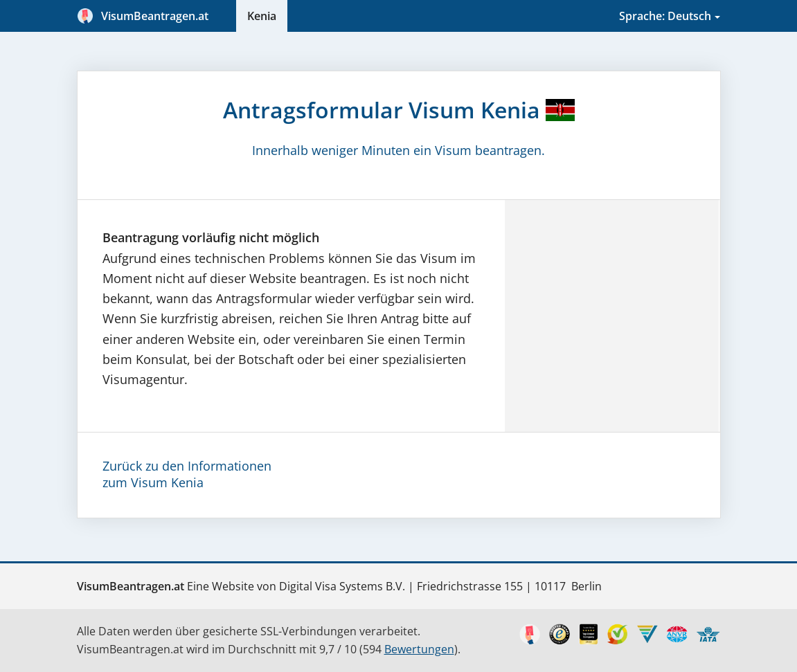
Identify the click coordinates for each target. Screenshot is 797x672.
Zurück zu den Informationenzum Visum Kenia (187, 474)
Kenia (262, 16)
